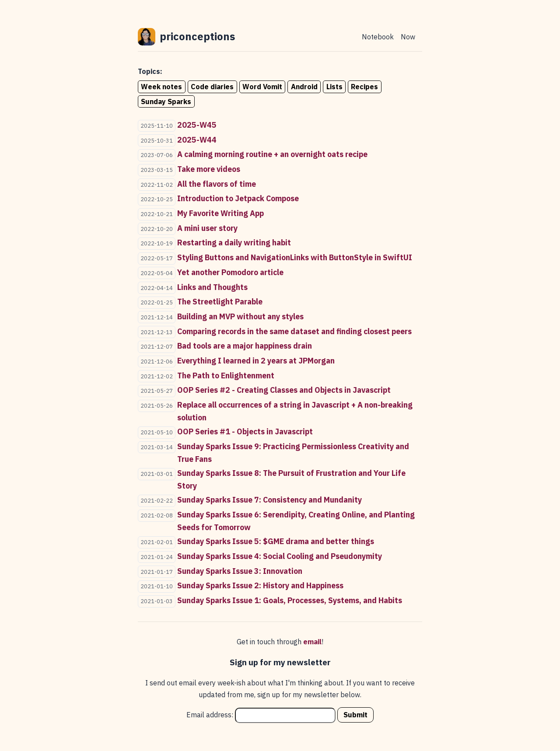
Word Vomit (262, 87)
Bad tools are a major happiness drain (245, 346)
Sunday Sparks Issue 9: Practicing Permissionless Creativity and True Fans (293, 453)
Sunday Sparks (166, 101)
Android (304, 87)
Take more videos (209, 169)
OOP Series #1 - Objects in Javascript (245, 431)
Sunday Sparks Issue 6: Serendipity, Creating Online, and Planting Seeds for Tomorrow (296, 521)
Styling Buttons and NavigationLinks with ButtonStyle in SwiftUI (295, 257)
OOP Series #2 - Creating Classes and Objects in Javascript (284, 390)
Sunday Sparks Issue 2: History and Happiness (260, 585)
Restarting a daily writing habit (234, 243)
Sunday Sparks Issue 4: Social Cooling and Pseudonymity (280, 556)
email (312, 642)
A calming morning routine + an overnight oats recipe (272, 154)
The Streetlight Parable (220, 302)
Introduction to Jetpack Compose (238, 198)
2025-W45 (197, 125)
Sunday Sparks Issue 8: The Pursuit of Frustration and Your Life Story (291, 479)
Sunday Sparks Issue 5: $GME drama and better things (276, 541)
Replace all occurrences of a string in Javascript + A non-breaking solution (295, 411)
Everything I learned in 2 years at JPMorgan (256, 361)
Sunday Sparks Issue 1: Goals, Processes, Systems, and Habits (290, 600)
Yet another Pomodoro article (230, 272)
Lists (334, 87)
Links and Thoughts (212, 287)
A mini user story (207, 228)
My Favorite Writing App (220, 213)
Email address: (261, 715)
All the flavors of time (217, 184)
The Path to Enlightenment (226, 375)
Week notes (161, 87)
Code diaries (212, 87)
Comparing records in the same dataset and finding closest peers (294, 331)
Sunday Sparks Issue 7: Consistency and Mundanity (269, 500)
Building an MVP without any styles (240, 316)
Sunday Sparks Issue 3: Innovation (240, 571)
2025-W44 (197, 140)
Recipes (364, 87)
